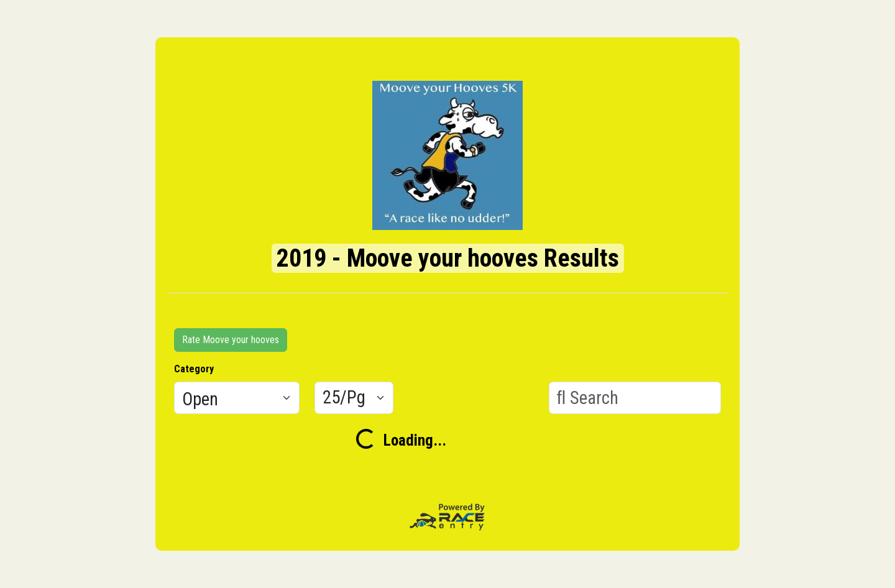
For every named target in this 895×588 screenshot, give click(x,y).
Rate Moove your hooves (231, 340)
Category (194, 369)
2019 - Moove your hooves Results (448, 258)
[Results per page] (354, 398)
